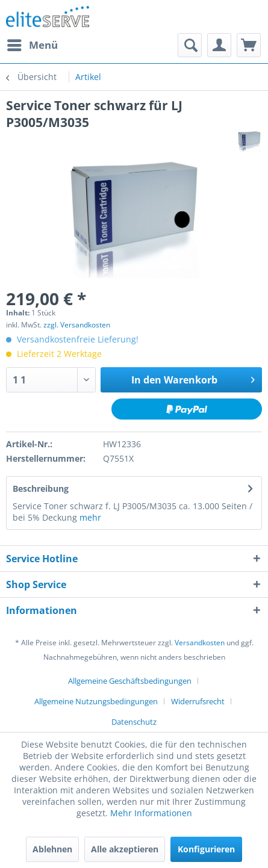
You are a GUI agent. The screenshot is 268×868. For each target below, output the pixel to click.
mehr (90, 517)
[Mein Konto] (219, 45)
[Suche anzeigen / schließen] (190, 45)
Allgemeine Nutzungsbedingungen (96, 701)
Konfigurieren (206, 849)
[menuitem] (32, 45)
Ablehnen (52, 849)
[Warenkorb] (249, 45)
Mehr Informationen (151, 813)
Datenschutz (134, 722)
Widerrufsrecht (198, 701)
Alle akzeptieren (125, 849)
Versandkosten (200, 643)
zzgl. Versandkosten (77, 325)
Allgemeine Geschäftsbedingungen (130, 681)
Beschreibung (41, 488)
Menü (33, 44)
